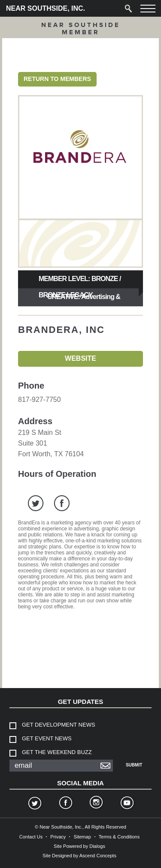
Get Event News (47, 738)
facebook (62, 503)
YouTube (127, 804)
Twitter (34, 804)
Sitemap (82, 837)
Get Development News (59, 725)
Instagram (96, 804)
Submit (134, 765)
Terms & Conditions (119, 837)
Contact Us (31, 837)
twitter (36, 503)
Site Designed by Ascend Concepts (79, 856)
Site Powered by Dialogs (79, 846)
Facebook (65, 804)
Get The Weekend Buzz (57, 752)
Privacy (58, 837)
